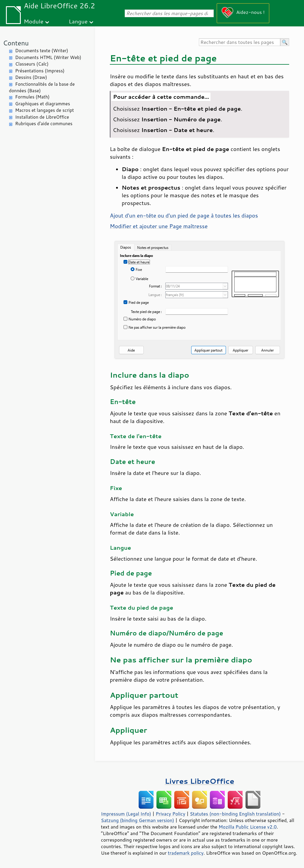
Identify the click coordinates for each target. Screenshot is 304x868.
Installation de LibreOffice (42, 117)
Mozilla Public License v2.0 (248, 827)
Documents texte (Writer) (42, 51)
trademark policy (186, 853)
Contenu (16, 43)
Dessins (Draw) (31, 77)
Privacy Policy (170, 814)
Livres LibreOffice (199, 781)
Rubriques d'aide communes (44, 124)
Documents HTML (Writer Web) (48, 57)
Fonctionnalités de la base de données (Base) (42, 88)
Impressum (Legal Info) (126, 814)
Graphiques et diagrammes (43, 104)
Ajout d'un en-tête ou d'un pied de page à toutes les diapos (184, 215)
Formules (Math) (32, 97)
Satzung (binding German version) (138, 820)
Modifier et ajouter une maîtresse (159, 226)
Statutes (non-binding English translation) (235, 814)
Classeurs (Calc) (32, 64)
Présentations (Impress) (40, 71)
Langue (78, 21)
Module (34, 21)
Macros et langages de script (45, 110)
